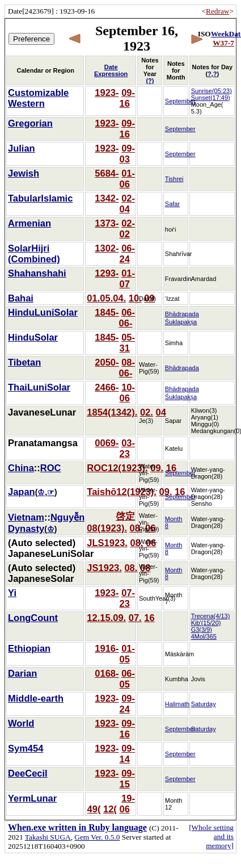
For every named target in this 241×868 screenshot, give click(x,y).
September (180, 101)
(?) (150, 81)
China (21, 468)
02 (124, 234)
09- (128, 93)
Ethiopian (29, 648)
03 (124, 159)
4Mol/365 (204, 636)
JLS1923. (107, 543)
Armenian (29, 223)
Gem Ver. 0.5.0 (97, 837)
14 (124, 759)
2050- (107, 362)
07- (128, 593)
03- (128, 443)
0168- (107, 673)
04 (124, 209)
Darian (22, 673)
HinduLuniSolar (43, 312)
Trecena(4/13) (211, 616)
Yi (12, 593)
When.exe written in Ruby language (77, 827)
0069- (107, 443)
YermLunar (32, 798)
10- (128, 387)
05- (128, 337)
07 (124, 284)
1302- (107, 248)
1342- (107, 198)
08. (136, 528)
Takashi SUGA (48, 837)
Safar (172, 204)
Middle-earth (36, 698)
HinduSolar (33, 337)
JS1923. (104, 568)
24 (124, 259)
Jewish (24, 173)
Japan (22, 492)
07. (135, 618)
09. (166, 492)
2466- (107, 387)
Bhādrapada (182, 368)
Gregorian (30, 123)
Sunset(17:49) (211, 98)
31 (124, 348)
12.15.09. (106, 618)
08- (128, 362)
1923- (107, 93)
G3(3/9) (202, 630)
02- (128, 198)
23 (124, 454)
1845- (107, 312)
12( (110, 809)
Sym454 (26, 748)
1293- (107, 273)
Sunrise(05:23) (212, 91)
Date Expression (111, 70)
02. (147, 412)
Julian (22, 148)
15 (124, 784)
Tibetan (24, 362)
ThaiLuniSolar (39, 387)
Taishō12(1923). (122, 492)
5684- (107, 173)
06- (128, 248)
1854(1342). (112, 412)
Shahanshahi (37, 273)
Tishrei (174, 179)
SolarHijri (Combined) (34, 253)
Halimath (177, 704)
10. (135, 298)
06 (124, 184)
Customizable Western (38, 98)
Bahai (21, 298)
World (21, 723)
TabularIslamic (40, 198)
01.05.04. (106, 298)
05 (124, 659)
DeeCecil (28, 773)
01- (128, 173)
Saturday (204, 704)
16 (124, 103)
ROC (51, 468)
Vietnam (26, 517)
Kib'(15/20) (206, 623)
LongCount (33, 618)
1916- (107, 648)
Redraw (217, 11)
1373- (107, 223)
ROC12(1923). (117, 468)
